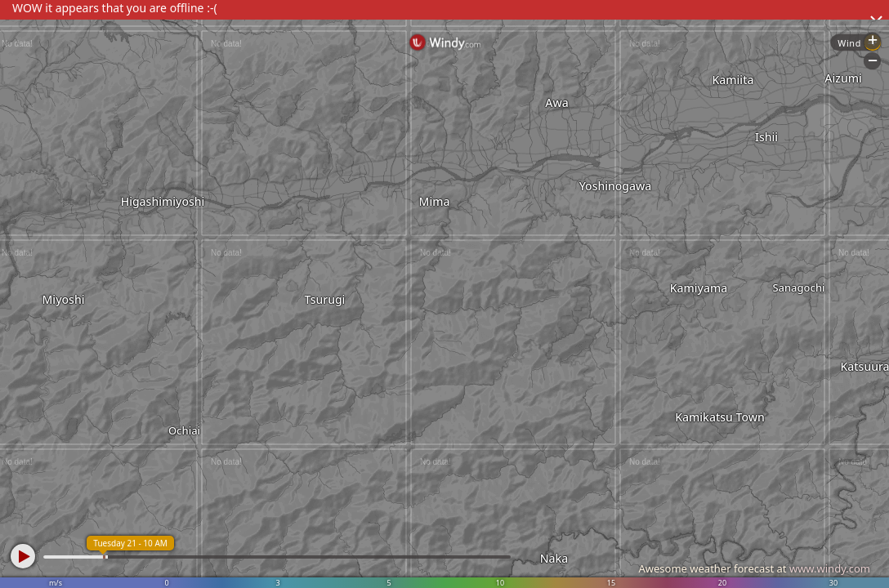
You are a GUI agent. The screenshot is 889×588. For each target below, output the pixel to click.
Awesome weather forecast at (754, 568)
